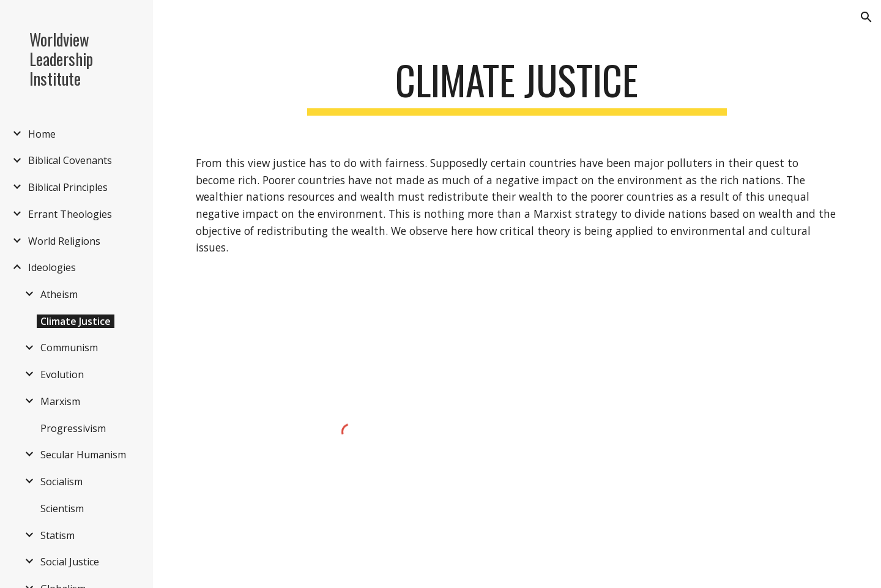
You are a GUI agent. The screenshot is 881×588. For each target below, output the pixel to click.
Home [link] (42, 134)
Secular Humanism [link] (83, 455)
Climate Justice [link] (76, 321)
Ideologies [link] (52, 267)
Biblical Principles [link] (68, 187)
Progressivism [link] (73, 428)
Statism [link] (58, 535)
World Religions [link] (64, 241)
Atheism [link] (59, 294)
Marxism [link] (60, 401)
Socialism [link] (61, 482)
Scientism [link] (62, 508)
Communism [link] (69, 348)
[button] (866, 17)
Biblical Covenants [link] (70, 160)
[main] (517, 86)
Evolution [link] (62, 374)
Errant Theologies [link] (70, 214)
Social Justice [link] (70, 562)
